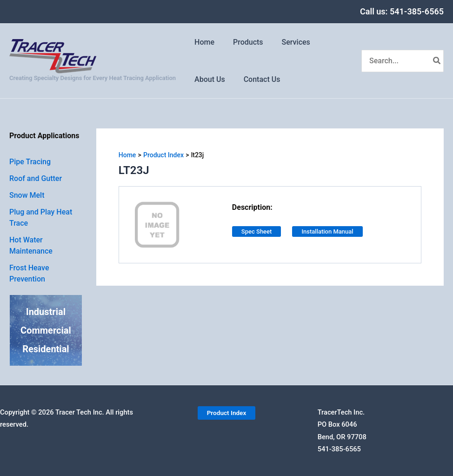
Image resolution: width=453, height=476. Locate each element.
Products (243, 42)
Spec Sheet (257, 231)
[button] (226, 413)
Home (203, 42)
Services (287, 42)
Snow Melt (27, 195)
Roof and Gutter (36, 178)
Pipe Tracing (30, 162)
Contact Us (256, 79)
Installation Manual (327, 231)
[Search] (437, 61)
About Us (208, 79)
